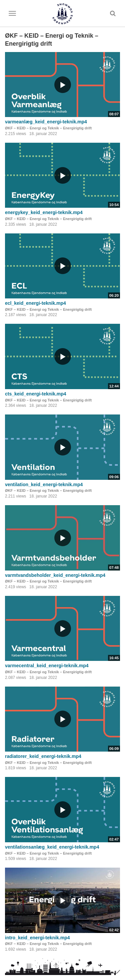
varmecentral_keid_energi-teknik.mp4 (47, 666)
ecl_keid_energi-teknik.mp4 (35, 303)
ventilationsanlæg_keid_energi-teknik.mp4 (52, 847)
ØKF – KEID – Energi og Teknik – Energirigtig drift (48, 128)
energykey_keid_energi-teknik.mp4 (44, 212)
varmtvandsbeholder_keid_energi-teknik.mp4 (55, 575)
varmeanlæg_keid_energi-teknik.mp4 (46, 122)
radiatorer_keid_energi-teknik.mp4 (43, 756)
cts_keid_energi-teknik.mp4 (36, 394)
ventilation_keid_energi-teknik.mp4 (44, 484)
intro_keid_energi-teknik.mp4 (37, 938)
